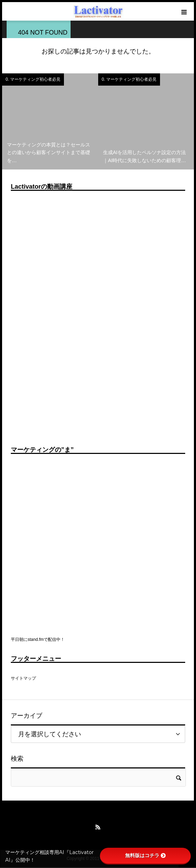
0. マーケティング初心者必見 (33, 79)
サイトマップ (23, 678)
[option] (50, 121)
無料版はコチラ (145, 855)
